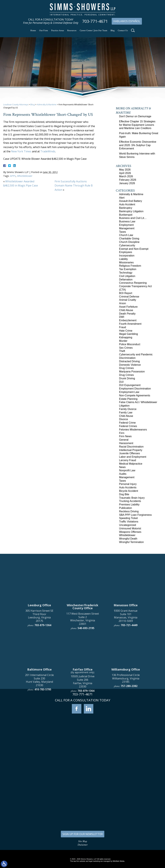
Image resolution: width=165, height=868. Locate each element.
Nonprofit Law (127, 470)
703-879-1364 (43, 688)
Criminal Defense (129, 297)
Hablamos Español (127, 21)
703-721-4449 (129, 688)
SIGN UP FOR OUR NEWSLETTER (83, 834)
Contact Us (123, 31)
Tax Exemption (128, 269)
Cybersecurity (127, 245)
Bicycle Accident (129, 491)
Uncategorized (128, 525)
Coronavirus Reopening (133, 283)
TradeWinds (48, 151)
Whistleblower (25, 176)
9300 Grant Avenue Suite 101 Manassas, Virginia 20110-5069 (126, 679)
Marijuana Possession (132, 372)
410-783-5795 (43, 752)
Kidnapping (126, 337)
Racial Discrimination (131, 447)
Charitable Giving (129, 239)
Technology (126, 273)
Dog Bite (124, 494)
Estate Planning (128, 399)
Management (127, 228)
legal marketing (94, 861)
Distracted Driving (129, 361)
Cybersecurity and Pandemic (136, 354)
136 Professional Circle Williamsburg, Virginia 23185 (126, 741)
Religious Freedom (130, 266)
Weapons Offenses (130, 532)
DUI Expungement (130, 385)
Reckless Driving (129, 511)
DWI (122, 317)
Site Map (83, 841)
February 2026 (128, 180)
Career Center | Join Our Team (93, 31)
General (124, 440)
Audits (123, 474)
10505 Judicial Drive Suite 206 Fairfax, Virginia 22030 (83, 744)
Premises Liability (129, 505)
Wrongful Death (128, 539)
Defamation (126, 280)
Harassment (126, 443)
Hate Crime (126, 331)
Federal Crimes (128, 426)
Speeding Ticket (128, 518)
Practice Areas (58, 31)
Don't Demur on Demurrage (135, 116)
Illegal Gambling (129, 334)
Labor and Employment (133, 457)
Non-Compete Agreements (135, 395)
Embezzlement (128, 320)
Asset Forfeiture (128, 307)
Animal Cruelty (128, 300)
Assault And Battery (131, 201)
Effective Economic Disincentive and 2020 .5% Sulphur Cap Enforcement (138, 145)
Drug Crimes (126, 368)
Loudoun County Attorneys (16, 105)
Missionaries (126, 262)
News (122, 467)
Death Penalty (127, 314)
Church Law (126, 235)
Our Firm (44, 31)
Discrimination (127, 358)
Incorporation (127, 256)
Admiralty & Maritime (47, 105)
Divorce (124, 419)
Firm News (125, 436)
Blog (113, 31)
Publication (125, 508)
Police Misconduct (130, 344)
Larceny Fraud (128, 460)
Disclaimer (83, 845)
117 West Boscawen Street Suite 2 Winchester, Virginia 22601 (83, 682)
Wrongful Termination (131, 542)
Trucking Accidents (130, 501)
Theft (122, 351)
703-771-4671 (95, 21)
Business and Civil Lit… (133, 218)
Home (33, 31)
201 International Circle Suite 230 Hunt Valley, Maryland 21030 (39, 743)
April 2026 (125, 173)
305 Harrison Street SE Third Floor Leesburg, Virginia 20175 (39, 679)
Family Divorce (128, 409)
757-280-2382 (129, 749)
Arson (123, 303)
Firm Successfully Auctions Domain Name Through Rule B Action (74, 186)
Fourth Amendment (130, 324)
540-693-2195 (86, 691)
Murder (123, 341)
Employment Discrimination (135, 389)
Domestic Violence (130, 365)
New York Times (21, 151)
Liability (123, 259)
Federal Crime (127, 423)
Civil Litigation (127, 276)
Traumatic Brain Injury (132, 498)
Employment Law (129, 392)
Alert (122, 198)
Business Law (127, 221)
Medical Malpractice (131, 464)
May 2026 (125, 170)
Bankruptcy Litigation (131, 211)
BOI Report (126, 293)
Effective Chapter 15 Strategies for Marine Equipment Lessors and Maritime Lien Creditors (137, 125)
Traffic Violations (129, 522)
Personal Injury (128, 484)
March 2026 (126, 176)
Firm (122, 433)
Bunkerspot (126, 215)
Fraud (123, 327)
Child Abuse (126, 310)
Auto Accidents (128, 487)
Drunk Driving (127, 378)
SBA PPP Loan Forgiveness (135, 515)
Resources (72, 31)
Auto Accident (127, 204)
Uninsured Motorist (130, 528)
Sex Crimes (126, 348)
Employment (126, 225)
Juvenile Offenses (129, 453)
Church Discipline (129, 242)
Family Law (126, 413)
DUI (121, 382)
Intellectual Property (131, 450)
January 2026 (127, 183)
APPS (13, 176)
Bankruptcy (126, 208)
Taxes (123, 232)
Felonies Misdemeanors (133, 430)
